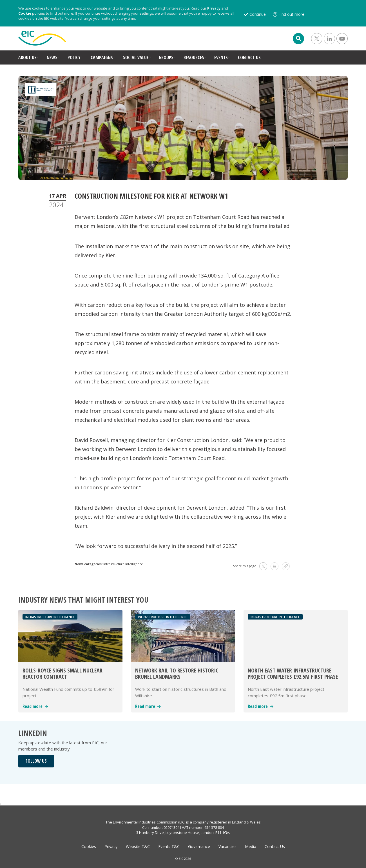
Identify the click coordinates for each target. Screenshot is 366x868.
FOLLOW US (36, 761)
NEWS (52, 57)
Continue (258, 14)
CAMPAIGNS (102, 57)
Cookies (89, 846)
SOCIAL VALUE (136, 57)
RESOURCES (194, 57)
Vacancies (227, 846)
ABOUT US (27, 57)
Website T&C (138, 846)
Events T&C (169, 846)
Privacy (214, 8)
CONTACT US (249, 57)
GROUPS (166, 57)
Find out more (291, 14)
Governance (199, 846)
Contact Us (275, 846)
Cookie (25, 13)
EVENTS (221, 57)
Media (251, 846)
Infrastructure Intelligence (123, 564)
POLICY (74, 57)
